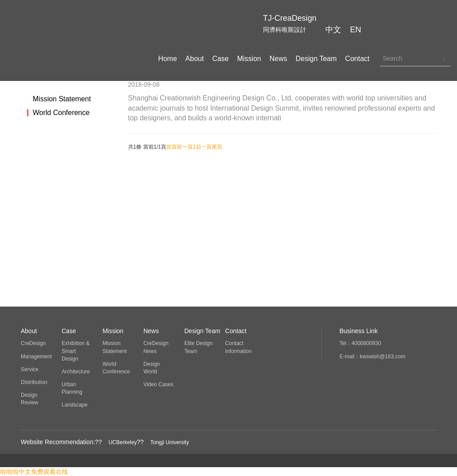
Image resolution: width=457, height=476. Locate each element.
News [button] (278, 59)
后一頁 (204, 147)
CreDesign (33, 343)
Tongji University (169, 442)
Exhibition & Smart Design (75, 351)
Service (30, 369)
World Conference (61, 113)
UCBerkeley (122, 442)
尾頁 (217, 147)
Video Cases (158, 384)
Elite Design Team (198, 347)
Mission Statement (62, 99)
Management (36, 357)
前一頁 (185, 147)
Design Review (29, 399)
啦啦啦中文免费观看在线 (34, 472)
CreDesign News (156, 347)
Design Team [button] (316, 59)
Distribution (34, 382)
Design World (151, 368)
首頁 (171, 147)
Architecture (76, 372)
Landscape (74, 405)
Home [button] (168, 59)
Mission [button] (249, 59)
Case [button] (220, 59)
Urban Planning (72, 388)
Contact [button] (357, 59)
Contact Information (238, 347)
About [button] (194, 59)
